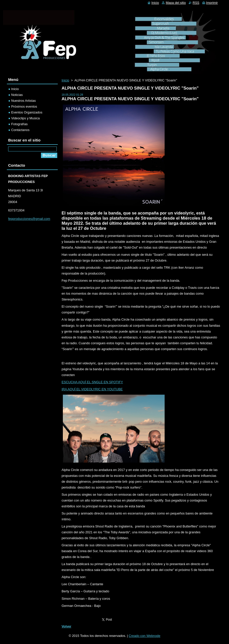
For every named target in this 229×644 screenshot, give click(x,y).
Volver (66, 626)
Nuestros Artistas (24, 101)
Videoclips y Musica (25, 118)
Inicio (65, 80)
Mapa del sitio (176, 3)
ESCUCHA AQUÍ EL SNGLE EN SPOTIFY (92, 382)
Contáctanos (20, 130)
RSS (196, 3)
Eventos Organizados (27, 112)
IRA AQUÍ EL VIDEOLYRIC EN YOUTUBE (92, 389)
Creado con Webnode (145, 636)
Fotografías (19, 124)
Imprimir (212, 3)
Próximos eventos (24, 106)
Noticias (17, 95)
